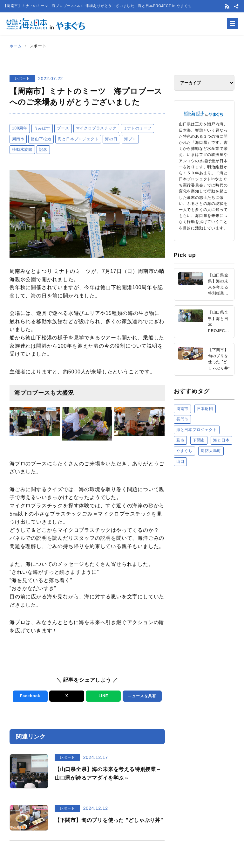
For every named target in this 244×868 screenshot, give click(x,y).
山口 (180, 462)
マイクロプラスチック (96, 128)
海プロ (130, 139)
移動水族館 (22, 149)
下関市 (199, 440)
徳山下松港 (41, 139)
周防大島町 (211, 451)
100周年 (20, 128)
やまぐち (184, 451)
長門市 (182, 419)
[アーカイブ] (204, 83)
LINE (102, 696)
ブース (63, 128)
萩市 (180, 440)
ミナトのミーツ (138, 128)
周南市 (18, 139)
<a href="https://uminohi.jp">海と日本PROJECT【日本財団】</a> (204, 521)
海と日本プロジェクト (78, 139)
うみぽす (42, 128)
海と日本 (221, 440)
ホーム (16, 46)
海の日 (111, 139)
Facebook (29, 696)
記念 (43, 149)
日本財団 (205, 409)
